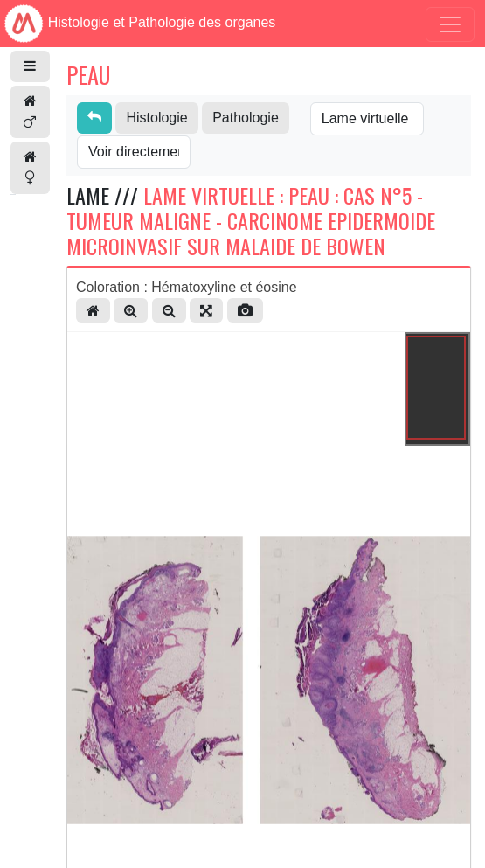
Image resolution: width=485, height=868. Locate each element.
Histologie (156, 118)
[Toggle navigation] (450, 24)
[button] (30, 66)
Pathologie (246, 118)
